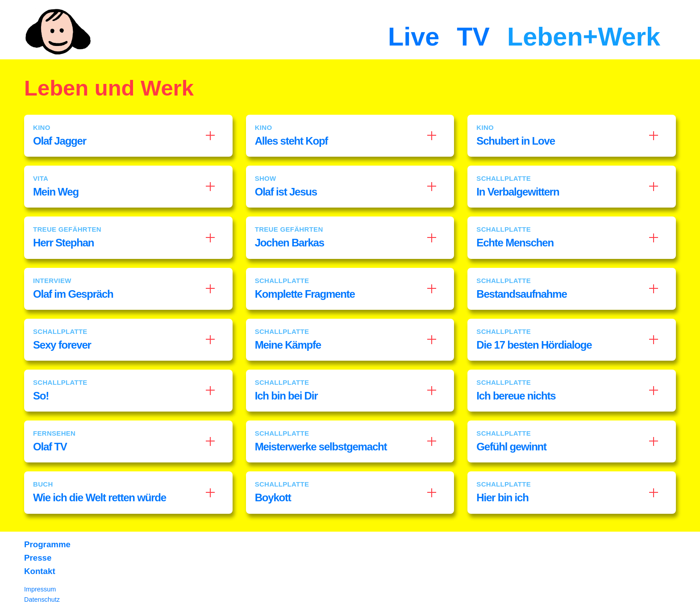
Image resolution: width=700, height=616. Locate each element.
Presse (38, 558)
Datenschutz (42, 599)
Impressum (40, 589)
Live (414, 37)
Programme (47, 544)
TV (473, 37)
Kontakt (40, 571)
